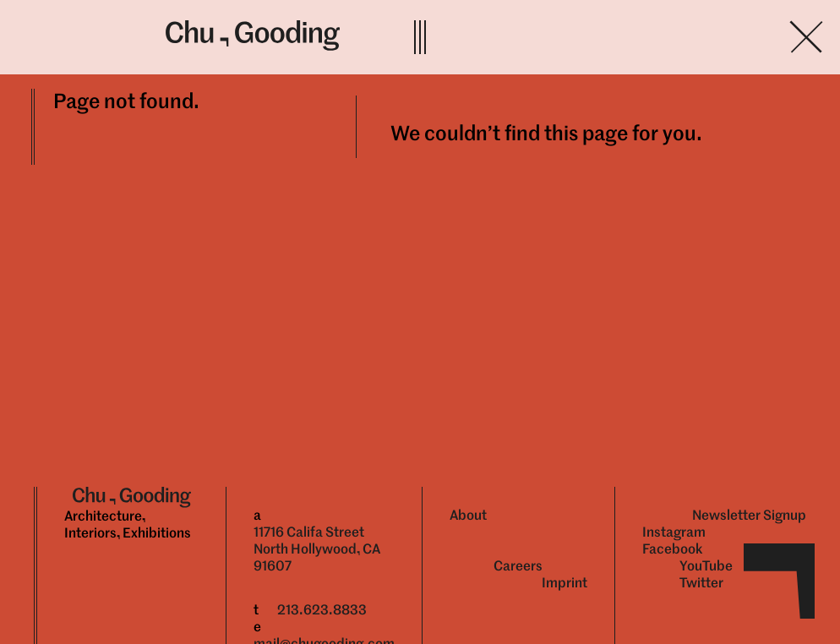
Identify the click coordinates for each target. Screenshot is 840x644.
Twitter (701, 583)
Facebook (673, 549)
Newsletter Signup (749, 515)
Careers (518, 566)
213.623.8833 (322, 610)
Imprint (565, 583)
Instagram (674, 532)
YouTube (706, 566)
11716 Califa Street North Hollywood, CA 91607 (317, 549)
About (468, 515)
